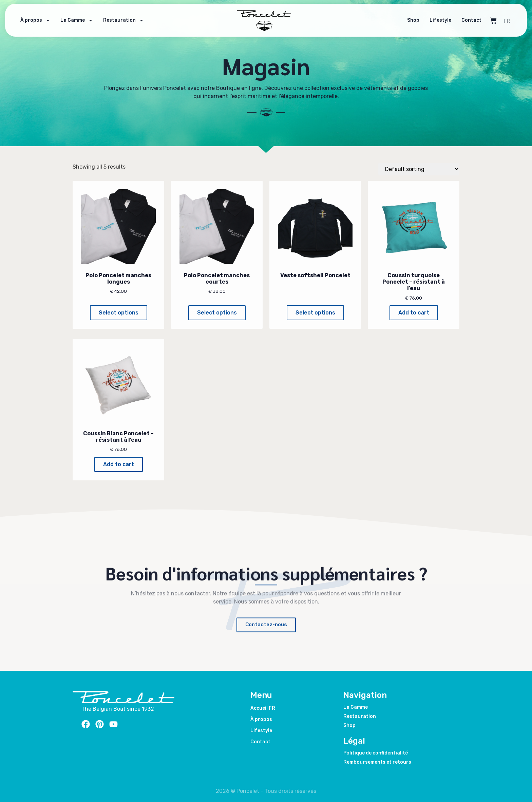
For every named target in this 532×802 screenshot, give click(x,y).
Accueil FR (263, 708)
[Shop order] (419, 169)
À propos (35, 14)
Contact (471, 14)
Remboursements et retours (377, 762)
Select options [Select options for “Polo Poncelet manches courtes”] (217, 313)
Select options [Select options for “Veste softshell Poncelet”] (315, 313)
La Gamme (77, 14)
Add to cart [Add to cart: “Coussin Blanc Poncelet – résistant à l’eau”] (119, 464)
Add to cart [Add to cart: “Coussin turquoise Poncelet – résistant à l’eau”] (414, 313)
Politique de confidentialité (376, 753)
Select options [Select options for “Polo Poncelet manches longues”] (119, 313)
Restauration (123, 14)
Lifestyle (440, 14)
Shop (413, 14)
